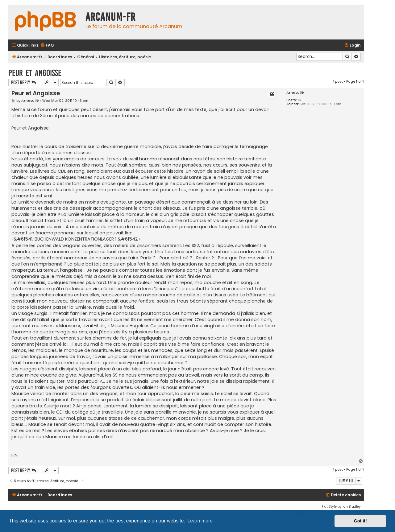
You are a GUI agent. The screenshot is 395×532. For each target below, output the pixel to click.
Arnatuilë (295, 93)
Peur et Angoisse (35, 73)
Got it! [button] (360, 521)
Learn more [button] (200, 521)
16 (299, 100)
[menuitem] (47, 45)
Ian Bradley (352, 507)
